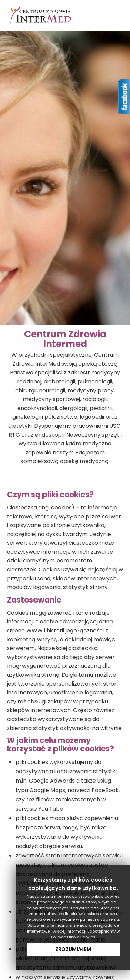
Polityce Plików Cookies (73, 937)
